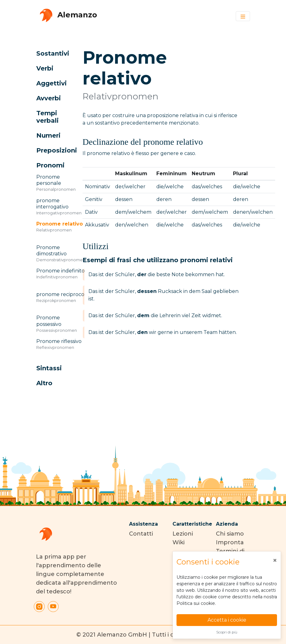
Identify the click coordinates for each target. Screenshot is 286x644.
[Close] (275, 560)
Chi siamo (230, 534)
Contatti (141, 534)
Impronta (230, 542)
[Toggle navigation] (243, 16)
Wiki (179, 542)
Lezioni (183, 534)
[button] (52, 53)
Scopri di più (227, 632)
